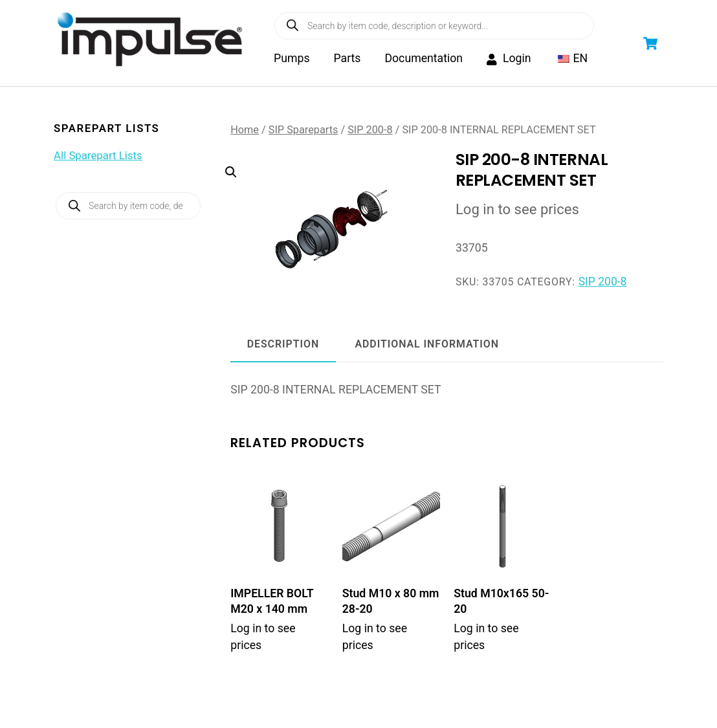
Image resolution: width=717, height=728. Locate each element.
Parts (348, 60)
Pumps (293, 60)
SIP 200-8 (370, 132)
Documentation (425, 60)
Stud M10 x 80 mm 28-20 (391, 603)
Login (510, 60)
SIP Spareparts (303, 132)
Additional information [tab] (427, 347)
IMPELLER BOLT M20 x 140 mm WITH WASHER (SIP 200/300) (272, 619)
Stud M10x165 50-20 (501, 603)
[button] (323, 209)
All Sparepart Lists (98, 157)
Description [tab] (283, 347)
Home (245, 132)
